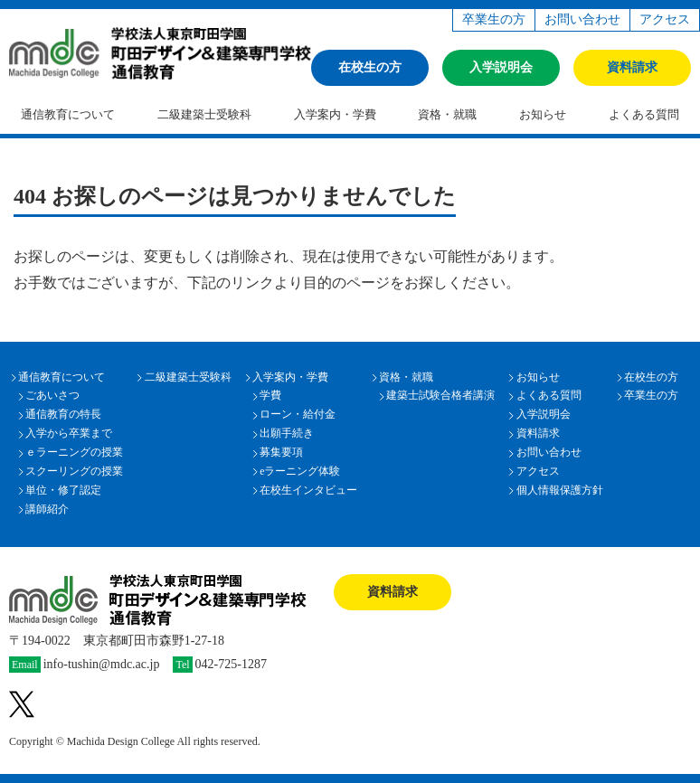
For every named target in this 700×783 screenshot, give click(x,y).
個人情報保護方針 (560, 491)
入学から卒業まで (69, 434)
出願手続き (287, 434)
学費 (270, 396)
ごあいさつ (52, 396)
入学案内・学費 (335, 114)
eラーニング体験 (300, 472)
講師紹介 (47, 509)
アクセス (665, 19)
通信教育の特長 (63, 415)
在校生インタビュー (308, 491)
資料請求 (632, 67)
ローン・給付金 (298, 415)
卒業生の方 (494, 19)
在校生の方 (370, 67)
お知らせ (543, 114)
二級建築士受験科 (204, 114)
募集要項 (281, 453)
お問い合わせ (582, 19)
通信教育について (68, 114)
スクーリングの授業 (74, 472)
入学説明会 (501, 67)
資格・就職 (447, 114)
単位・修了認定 (63, 491)
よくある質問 (549, 396)
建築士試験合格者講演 (440, 396)
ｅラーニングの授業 (74, 453)
